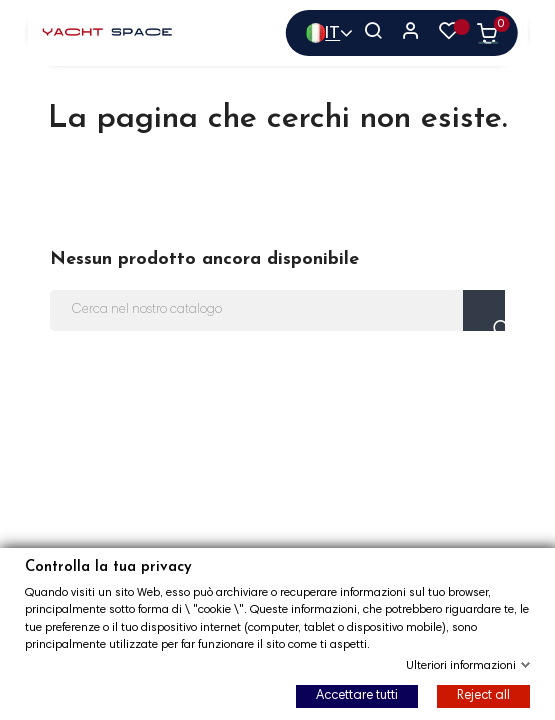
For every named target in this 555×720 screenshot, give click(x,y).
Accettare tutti (357, 696)
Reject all (483, 696)
